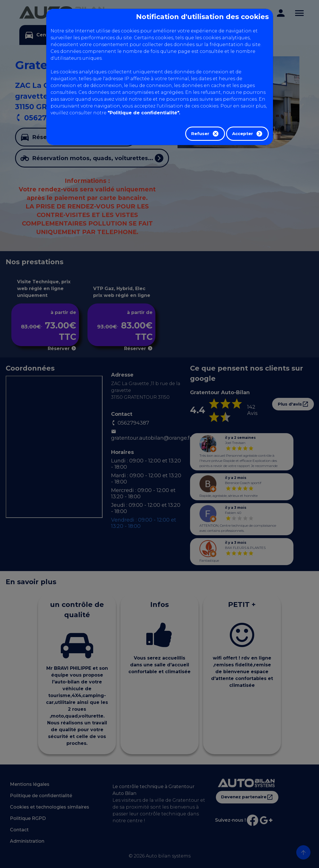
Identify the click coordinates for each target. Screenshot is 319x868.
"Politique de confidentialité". (144, 113)
